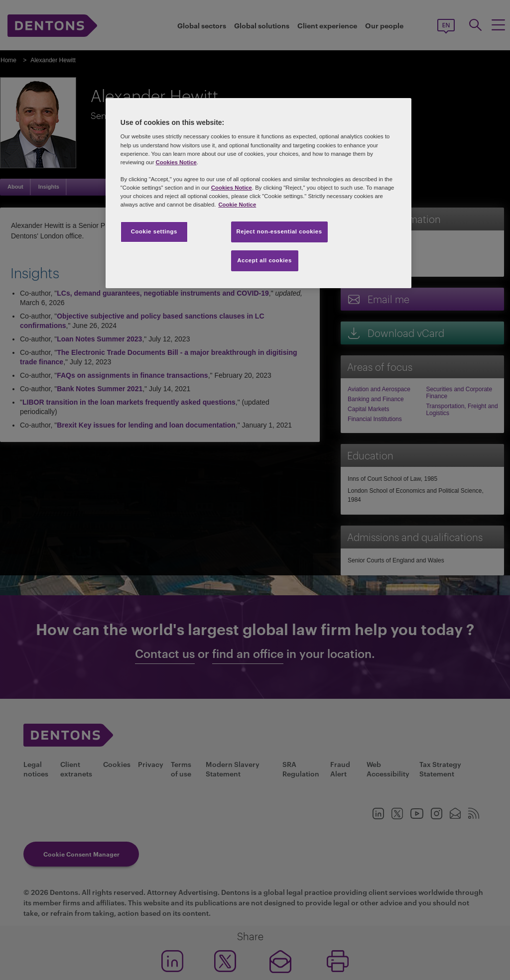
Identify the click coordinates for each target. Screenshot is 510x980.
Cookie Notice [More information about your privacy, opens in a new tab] (237, 205)
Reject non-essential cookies (279, 231)
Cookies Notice (176, 162)
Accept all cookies (264, 260)
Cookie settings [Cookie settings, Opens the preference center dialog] (154, 231)
